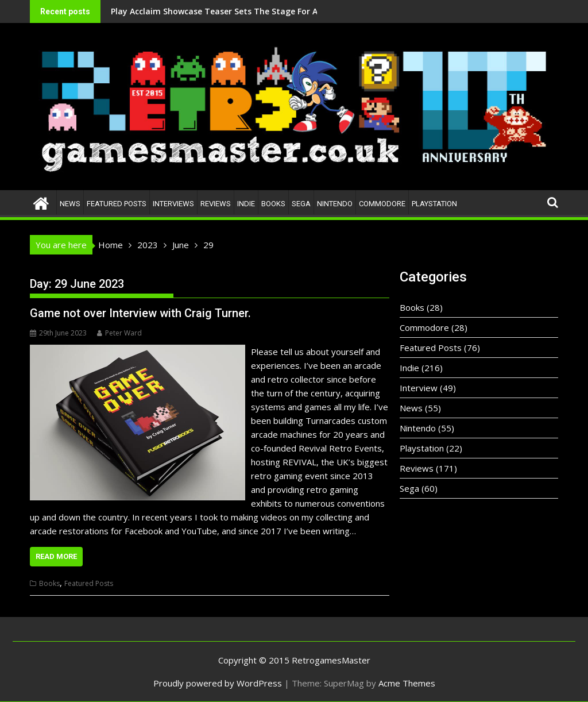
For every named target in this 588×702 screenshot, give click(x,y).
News (70, 204)
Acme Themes (407, 683)
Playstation (434, 204)
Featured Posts (117, 204)
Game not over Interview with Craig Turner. (140, 313)
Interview (419, 388)
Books (273, 204)
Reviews (216, 204)
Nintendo (335, 204)
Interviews (173, 204)
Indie (246, 204)
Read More (56, 556)
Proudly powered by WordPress (218, 683)
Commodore (382, 204)
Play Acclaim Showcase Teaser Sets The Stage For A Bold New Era (183, 11)
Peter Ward (119, 333)
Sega (301, 204)
